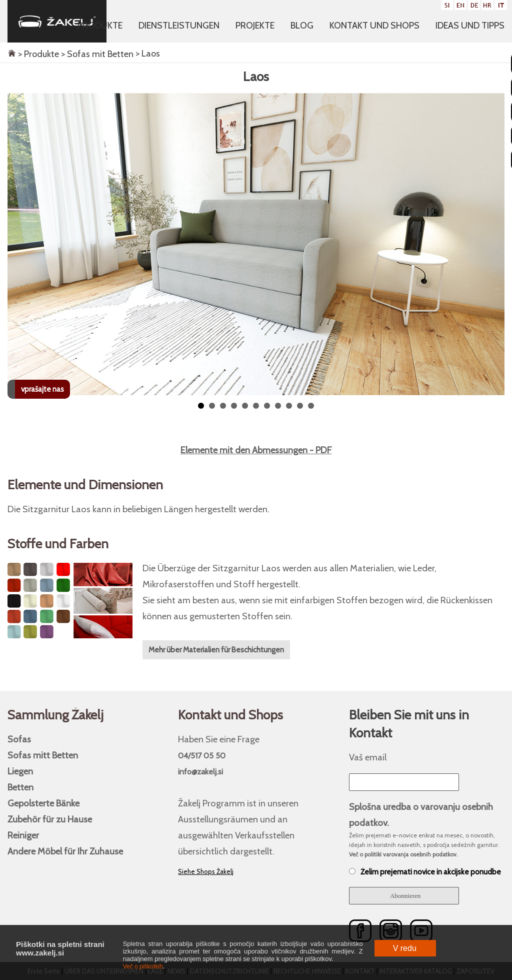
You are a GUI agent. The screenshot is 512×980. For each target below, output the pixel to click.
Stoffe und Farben (58, 544)
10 (300, 406)
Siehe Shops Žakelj (206, 871)
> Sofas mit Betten (96, 54)
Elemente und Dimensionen (85, 485)
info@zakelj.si (200, 772)
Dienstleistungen (179, 26)
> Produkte (37, 54)
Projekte (255, 26)
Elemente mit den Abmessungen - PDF (256, 450)
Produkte (100, 26)
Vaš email (368, 757)
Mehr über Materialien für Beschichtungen (216, 650)
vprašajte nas (42, 389)
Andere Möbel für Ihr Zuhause (65, 851)
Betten (20, 787)
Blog (302, 26)
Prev (16, 118)
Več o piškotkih (143, 966)
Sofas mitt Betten (43, 755)
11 (311, 406)
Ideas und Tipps (470, 26)
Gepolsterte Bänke (43, 803)
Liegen (20, 771)
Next (496, 118)
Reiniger (23, 835)
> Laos (147, 54)
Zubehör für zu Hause (50, 819)
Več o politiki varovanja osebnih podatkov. (403, 854)
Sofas (19, 739)
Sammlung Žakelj (55, 715)
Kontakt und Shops (374, 26)
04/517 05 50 (202, 756)
